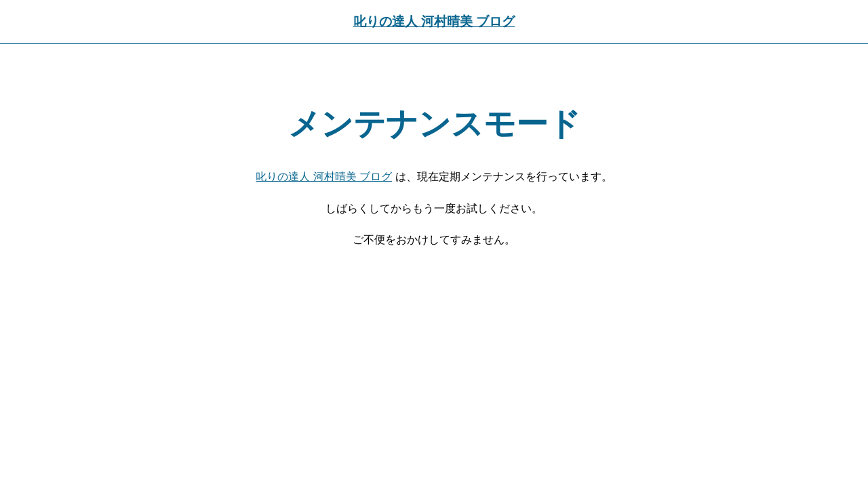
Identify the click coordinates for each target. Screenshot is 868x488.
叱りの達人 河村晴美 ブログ (434, 21)
